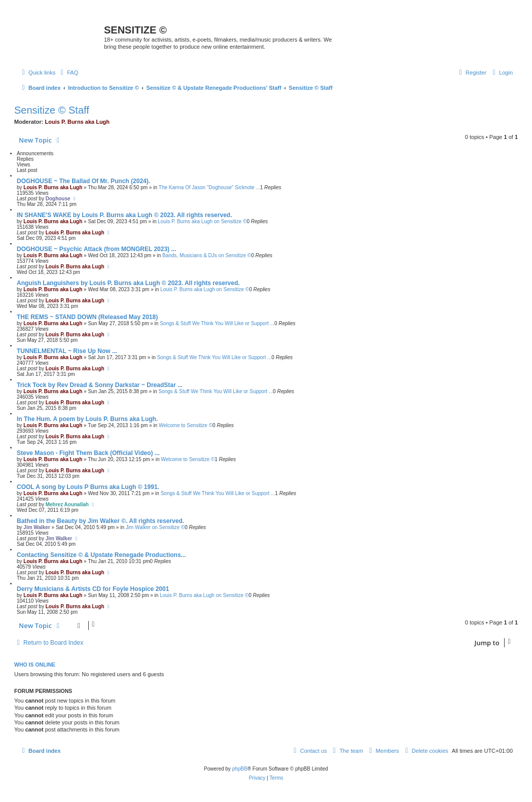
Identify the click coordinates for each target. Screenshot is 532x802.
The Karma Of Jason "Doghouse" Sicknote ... (209, 187)
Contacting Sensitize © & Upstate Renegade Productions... (101, 555)
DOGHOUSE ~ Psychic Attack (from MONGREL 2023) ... (96, 249)
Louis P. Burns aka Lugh (78, 122)
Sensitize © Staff (52, 110)
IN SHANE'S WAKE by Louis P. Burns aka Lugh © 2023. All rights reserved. (124, 215)
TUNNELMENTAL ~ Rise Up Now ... (67, 351)
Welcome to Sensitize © (186, 425)
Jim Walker (37, 527)
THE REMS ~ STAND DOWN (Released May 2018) (87, 317)
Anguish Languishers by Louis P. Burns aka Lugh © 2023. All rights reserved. (128, 283)
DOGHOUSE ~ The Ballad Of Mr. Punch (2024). (83, 181)
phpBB (240, 769)
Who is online (35, 665)
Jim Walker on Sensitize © (155, 527)
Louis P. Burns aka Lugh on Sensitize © (202, 221)
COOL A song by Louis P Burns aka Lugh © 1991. (88, 487)
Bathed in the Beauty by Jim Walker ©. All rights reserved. (100, 521)
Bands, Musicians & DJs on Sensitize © (207, 255)
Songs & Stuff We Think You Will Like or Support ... (217, 323)
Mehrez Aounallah (67, 504)
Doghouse (58, 199)
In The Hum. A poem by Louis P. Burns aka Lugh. (87, 419)
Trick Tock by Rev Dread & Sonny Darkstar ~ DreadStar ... (100, 385)
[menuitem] (68, 73)
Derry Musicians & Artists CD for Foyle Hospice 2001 (93, 589)
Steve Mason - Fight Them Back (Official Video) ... (88, 453)
